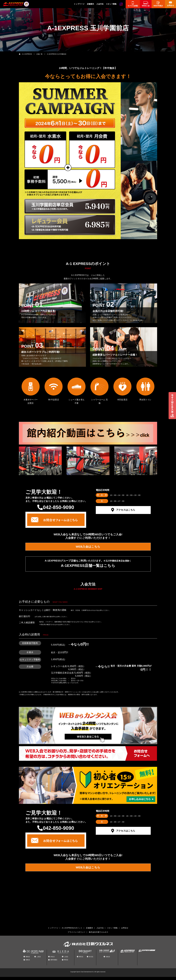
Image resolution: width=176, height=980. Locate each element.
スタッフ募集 (111, 4)
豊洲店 (28, 960)
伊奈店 (52, 960)
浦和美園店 (54, 963)
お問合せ (125, 931)
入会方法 (100, 4)
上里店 (39, 960)
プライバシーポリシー (76, 935)
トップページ (79, 4)
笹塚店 (108, 960)
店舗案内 (90, 4)
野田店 (66, 963)
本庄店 (91, 960)
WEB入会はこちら (88, 547)
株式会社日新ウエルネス (99, 935)
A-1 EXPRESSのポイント (72, 931)
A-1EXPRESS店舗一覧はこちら (88, 567)
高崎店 (28, 963)
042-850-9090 (58, 507)
